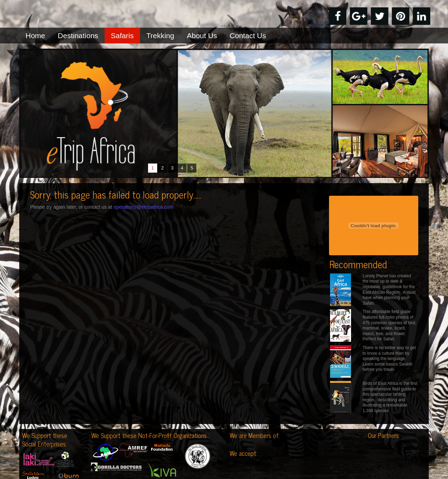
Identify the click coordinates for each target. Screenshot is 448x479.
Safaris (122, 36)
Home (35, 36)
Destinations (78, 36)
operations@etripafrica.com (143, 207)
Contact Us (248, 36)
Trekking (160, 36)
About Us (202, 36)
